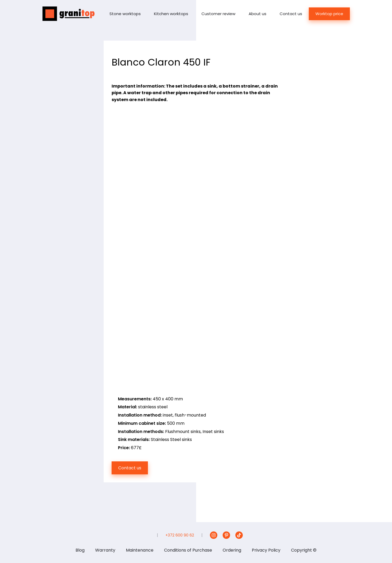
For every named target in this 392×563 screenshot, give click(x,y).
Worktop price (329, 14)
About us (257, 14)
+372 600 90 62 (180, 535)
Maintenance (140, 550)
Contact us (291, 14)
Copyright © (304, 550)
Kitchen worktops (171, 14)
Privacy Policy (266, 550)
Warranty (105, 550)
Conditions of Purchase (188, 550)
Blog (80, 550)
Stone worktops (125, 14)
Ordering (232, 550)
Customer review (218, 14)
